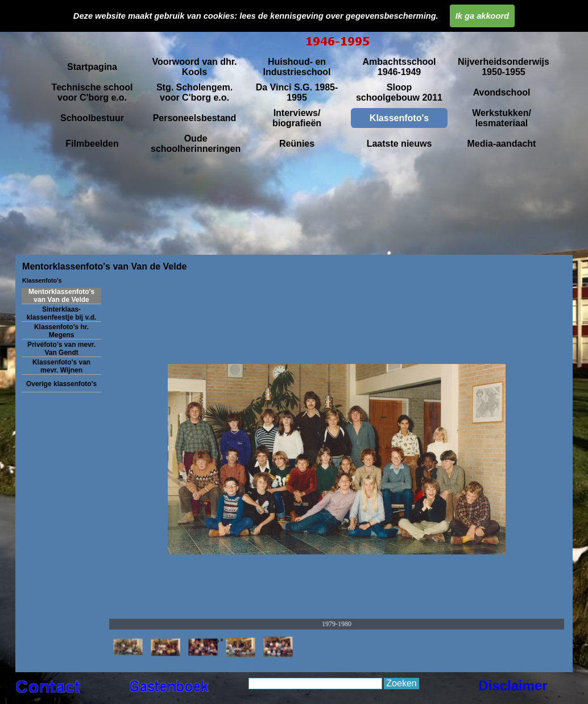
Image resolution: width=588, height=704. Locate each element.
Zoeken (401, 683)
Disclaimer (513, 686)
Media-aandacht (502, 144)
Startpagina (92, 67)
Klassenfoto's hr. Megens (61, 331)
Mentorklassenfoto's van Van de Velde (61, 296)
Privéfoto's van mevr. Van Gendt (61, 349)
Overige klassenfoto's (61, 384)
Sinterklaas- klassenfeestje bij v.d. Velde (62, 317)
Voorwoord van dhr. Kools (194, 67)
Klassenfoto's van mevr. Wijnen (61, 366)
